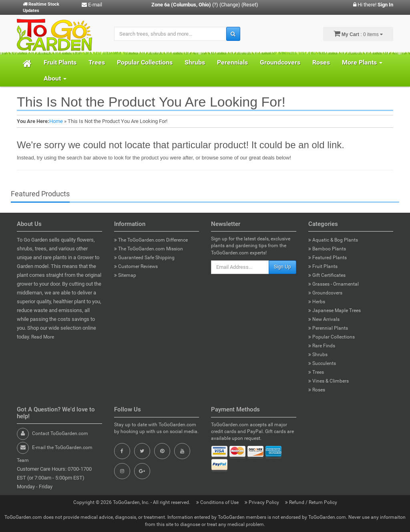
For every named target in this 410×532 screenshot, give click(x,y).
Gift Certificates (327, 275)
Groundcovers (280, 62)
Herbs (317, 302)
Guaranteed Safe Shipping (144, 258)
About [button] (55, 78)
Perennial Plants (328, 328)
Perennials (232, 62)
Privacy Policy (262, 502)
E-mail (92, 5)
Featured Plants (328, 258)
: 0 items (358, 34)
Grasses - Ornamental (334, 284)
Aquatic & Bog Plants (333, 240)
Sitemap (125, 275)
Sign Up (282, 267)
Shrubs (195, 62)
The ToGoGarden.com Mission (149, 249)
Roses (321, 62)
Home (56, 121)
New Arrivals (324, 319)
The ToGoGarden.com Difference (151, 240)
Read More (43, 337)
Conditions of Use (218, 502)
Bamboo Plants (327, 249)
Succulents (322, 363)
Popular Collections (145, 62)
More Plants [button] (362, 62)
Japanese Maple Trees (335, 310)
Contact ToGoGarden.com (60, 433)
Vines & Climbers (329, 381)
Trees (97, 62)
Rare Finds (322, 346)
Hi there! (373, 5)
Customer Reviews (136, 266)
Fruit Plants (60, 62)
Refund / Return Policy (311, 502)
